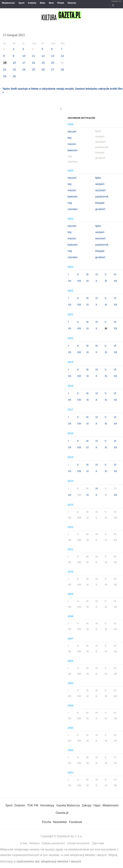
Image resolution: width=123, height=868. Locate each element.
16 (14, 63)
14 (62, 56)
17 (24, 63)
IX (87, 281)
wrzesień (100, 190)
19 (43, 63)
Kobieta (32, 3)
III (87, 274)
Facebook (76, 822)
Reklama (34, 843)
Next (51, 3)
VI (115, 274)
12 (43, 56)
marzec (72, 144)
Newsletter (60, 822)
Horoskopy (47, 805)
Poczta (46, 822)
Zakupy (87, 805)
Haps (97, 805)
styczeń (72, 131)
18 (34, 63)
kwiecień (73, 150)
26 (43, 69)
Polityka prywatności (53, 843)
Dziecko (72, 3)
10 (24, 56)
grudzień (100, 209)
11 (34, 56)
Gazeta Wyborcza (68, 805)
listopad (100, 203)
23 (14, 69)
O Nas (24, 843)
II (78, 274)
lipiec (98, 178)
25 (34, 69)
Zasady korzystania (78, 843)
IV (97, 274)
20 (53, 63)
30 (14, 76)
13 (53, 56)
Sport (22, 3)
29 (5, 76)
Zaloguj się (116, 1)
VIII (79, 281)
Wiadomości (8, 3)
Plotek (61, 3)
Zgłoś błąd (98, 843)
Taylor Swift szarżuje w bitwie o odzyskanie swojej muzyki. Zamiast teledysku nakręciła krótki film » (62, 90)
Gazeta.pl (62, 813)
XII (115, 281)
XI (106, 281)
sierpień (100, 184)
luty (70, 138)
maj (70, 203)
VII (70, 281)
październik (102, 197)
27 (53, 69)
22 (5, 69)
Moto (43, 3)
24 (24, 69)
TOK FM (33, 805)
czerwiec (73, 209)
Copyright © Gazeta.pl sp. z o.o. (61, 836)
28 (62, 69)
